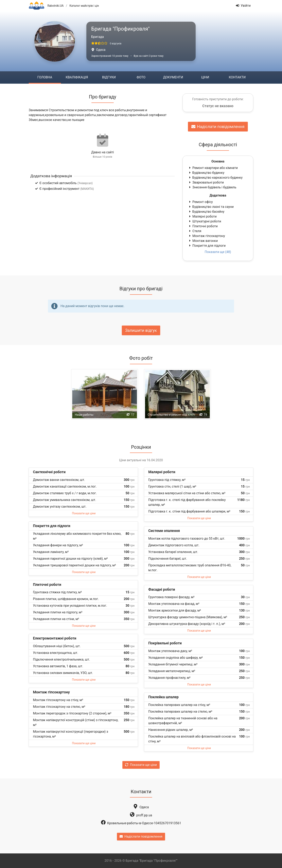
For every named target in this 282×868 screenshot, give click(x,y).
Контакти (237, 77)
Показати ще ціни (84, 513)
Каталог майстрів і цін (84, 6)
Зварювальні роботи (206, 182)
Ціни (205, 77)
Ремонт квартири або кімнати (213, 168)
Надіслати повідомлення (218, 127)
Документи (173, 77)
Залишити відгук (141, 330)
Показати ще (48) (218, 252)
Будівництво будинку (206, 173)
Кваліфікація (77, 77)
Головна (45, 77)
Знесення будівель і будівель (212, 187)
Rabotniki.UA (55, 6)
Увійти (243, 6)
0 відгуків (116, 43)
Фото (141, 77)
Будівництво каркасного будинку (215, 178)
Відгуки (109, 77)
